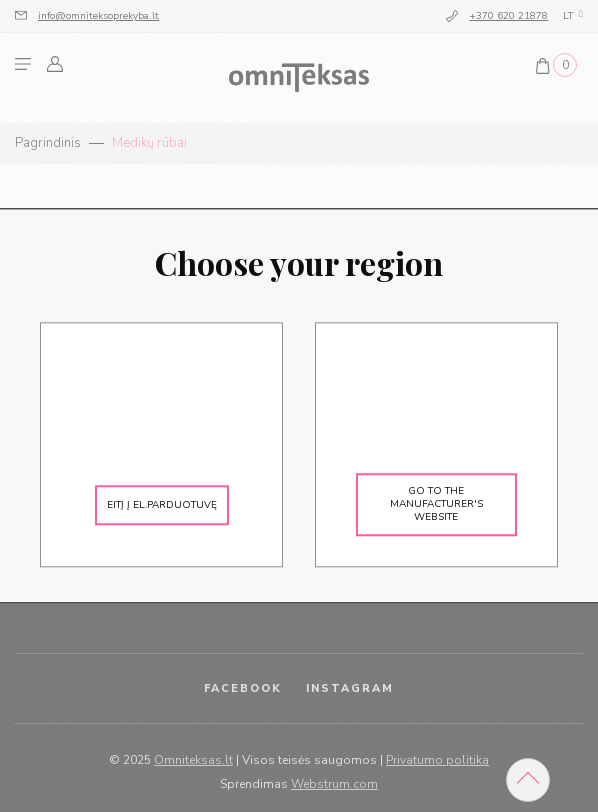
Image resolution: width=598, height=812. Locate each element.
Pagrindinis (48, 143)
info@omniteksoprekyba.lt (98, 16)
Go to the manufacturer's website (436, 505)
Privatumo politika (437, 760)
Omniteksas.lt (193, 760)
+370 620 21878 (508, 16)
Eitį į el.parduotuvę (162, 505)
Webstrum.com (334, 784)
